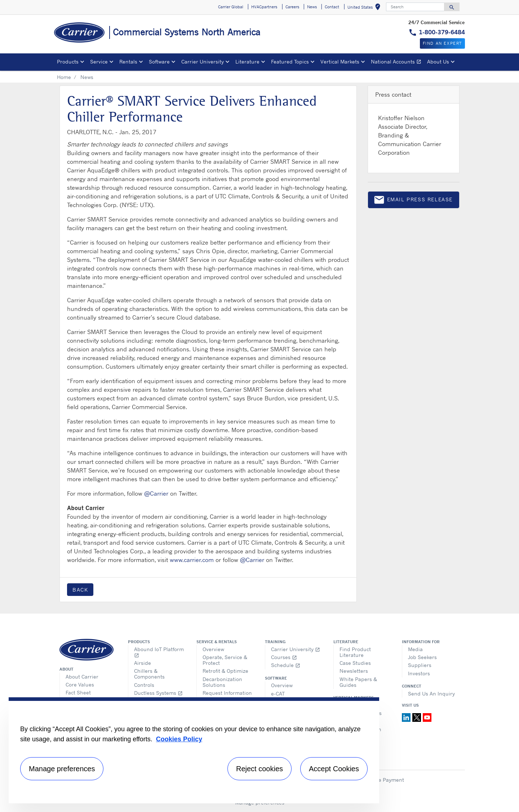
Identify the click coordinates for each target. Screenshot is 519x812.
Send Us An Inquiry (431, 694)
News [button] (312, 7)
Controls (144, 685)
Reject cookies (259, 769)
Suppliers (420, 665)
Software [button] (159, 62)
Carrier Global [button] (231, 7)
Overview (213, 649)
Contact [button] (332, 7)
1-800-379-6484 (442, 32)
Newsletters (354, 671)
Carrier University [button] (203, 62)
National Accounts (398, 63)
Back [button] (80, 590)
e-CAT (278, 694)
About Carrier (82, 677)
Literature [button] (247, 62)
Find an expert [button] (442, 43)
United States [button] (365, 8)
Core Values (80, 684)
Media (415, 649)
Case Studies (355, 663)
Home (64, 77)
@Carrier (156, 493)
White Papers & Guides (358, 682)
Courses (284, 657)
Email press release (413, 201)
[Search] (415, 7)
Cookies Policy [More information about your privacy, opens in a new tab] (179, 739)
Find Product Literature (355, 652)
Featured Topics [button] (290, 62)
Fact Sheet (78, 692)
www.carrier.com (192, 560)
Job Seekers (422, 657)
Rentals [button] (128, 62)
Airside (143, 663)
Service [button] (99, 62)
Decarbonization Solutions (222, 682)
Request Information (227, 693)
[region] (194, 750)
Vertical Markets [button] (340, 62)
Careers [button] (292, 7)
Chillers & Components (149, 674)
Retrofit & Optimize (225, 671)
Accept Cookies (334, 769)
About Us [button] (438, 62)
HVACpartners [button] (264, 7)
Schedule (286, 665)
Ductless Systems (158, 693)
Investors (419, 673)
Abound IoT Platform (159, 652)
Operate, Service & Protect (225, 660)
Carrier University (296, 649)
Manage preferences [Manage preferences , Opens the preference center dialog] (62, 769)
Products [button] (68, 62)
